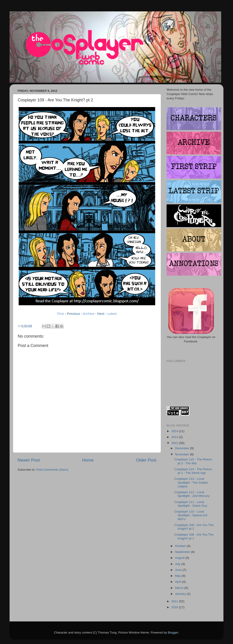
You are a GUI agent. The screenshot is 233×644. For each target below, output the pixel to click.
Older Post (146, 460)
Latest (112, 314)
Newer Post (29, 460)
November (182, 454)
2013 (175, 437)
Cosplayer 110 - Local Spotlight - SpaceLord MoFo (191, 515)
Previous (73, 314)
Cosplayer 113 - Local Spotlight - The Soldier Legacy (191, 482)
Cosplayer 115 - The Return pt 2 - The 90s (193, 461)
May (178, 576)
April (179, 582)
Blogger (173, 632)
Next (101, 314)
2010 (175, 607)
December (182, 448)
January (181, 594)
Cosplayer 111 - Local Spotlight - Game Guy (191, 504)
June (179, 570)
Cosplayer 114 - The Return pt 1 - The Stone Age (193, 471)
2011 (175, 601)
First (60, 314)
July (178, 564)
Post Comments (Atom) (52, 470)
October (181, 546)
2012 (175, 443)
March (180, 588)
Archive (89, 314)
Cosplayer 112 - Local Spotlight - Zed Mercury (192, 494)
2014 (175, 431)
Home (88, 460)
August (180, 558)
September (183, 552)
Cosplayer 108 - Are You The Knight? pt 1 (194, 536)
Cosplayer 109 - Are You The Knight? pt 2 (194, 527)
